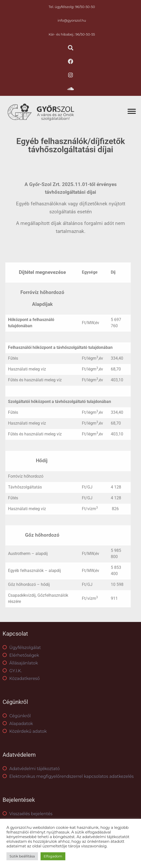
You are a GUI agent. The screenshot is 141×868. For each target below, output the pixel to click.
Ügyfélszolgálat (22, 648)
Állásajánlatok (20, 663)
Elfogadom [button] (53, 856)
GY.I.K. (12, 671)
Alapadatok (18, 724)
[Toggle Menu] (132, 111)
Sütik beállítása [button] (22, 856)
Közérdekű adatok (25, 731)
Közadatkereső (21, 679)
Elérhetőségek (21, 655)
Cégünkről (17, 716)
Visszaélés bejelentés (28, 814)
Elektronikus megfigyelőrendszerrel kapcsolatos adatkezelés (68, 776)
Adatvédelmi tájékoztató (31, 769)
